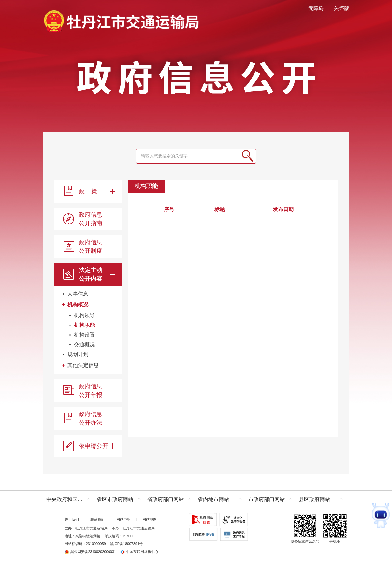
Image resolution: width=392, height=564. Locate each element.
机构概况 (78, 304)
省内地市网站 (213, 499)
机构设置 (84, 335)
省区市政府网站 (115, 499)
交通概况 (84, 345)
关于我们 (72, 519)
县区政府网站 (314, 499)
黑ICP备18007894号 (126, 544)
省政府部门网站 (166, 499)
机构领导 (84, 315)
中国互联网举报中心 (139, 552)
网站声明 (123, 519)
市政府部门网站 (267, 499)
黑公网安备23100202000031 (90, 552)
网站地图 (150, 519)
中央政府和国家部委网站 (70, 499)
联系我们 (97, 519)
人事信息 (78, 294)
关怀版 (341, 8)
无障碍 (316, 8)
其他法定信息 (83, 365)
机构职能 (84, 325)
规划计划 (78, 354)
